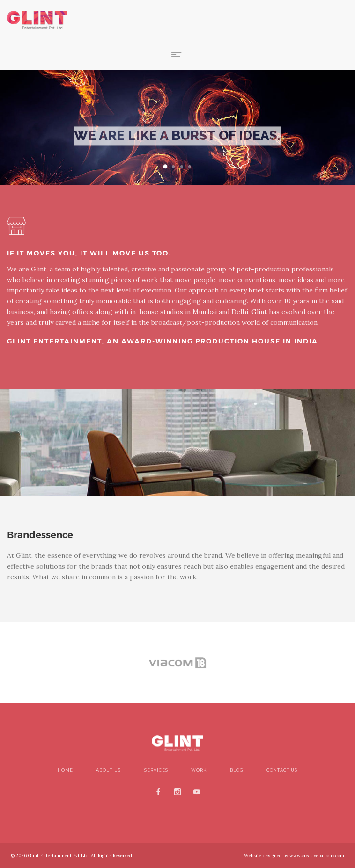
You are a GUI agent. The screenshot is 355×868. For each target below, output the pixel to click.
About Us (108, 770)
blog (237, 770)
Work (199, 770)
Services (156, 770)
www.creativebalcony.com (316, 856)
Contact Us (282, 770)
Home (65, 770)
